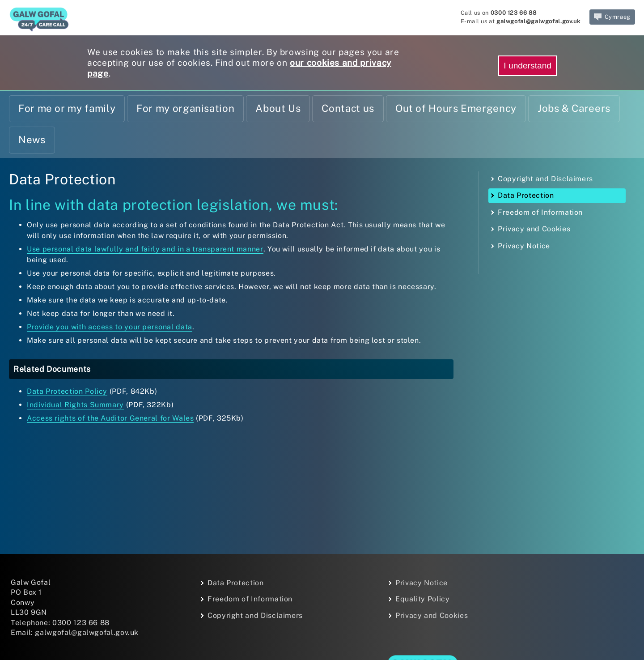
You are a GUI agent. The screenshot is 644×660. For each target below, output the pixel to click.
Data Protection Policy (67, 391)
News (32, 140)
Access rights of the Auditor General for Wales (110, 418)
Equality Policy (423, 599)
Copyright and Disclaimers (545, 179)
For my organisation (185, 108)
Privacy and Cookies (534, 229)
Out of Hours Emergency (456, 108)
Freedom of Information (540, 212)
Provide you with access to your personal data (110, 327)
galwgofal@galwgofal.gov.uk (538, 21)
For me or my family (67, 108)
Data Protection (526, 195)
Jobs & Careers (574, 108)
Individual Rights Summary (75, 405)
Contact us (348, 108)
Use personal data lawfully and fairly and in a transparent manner (145, 249)
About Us (278, 108)
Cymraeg (612, 17)
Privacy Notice (524, 246)
